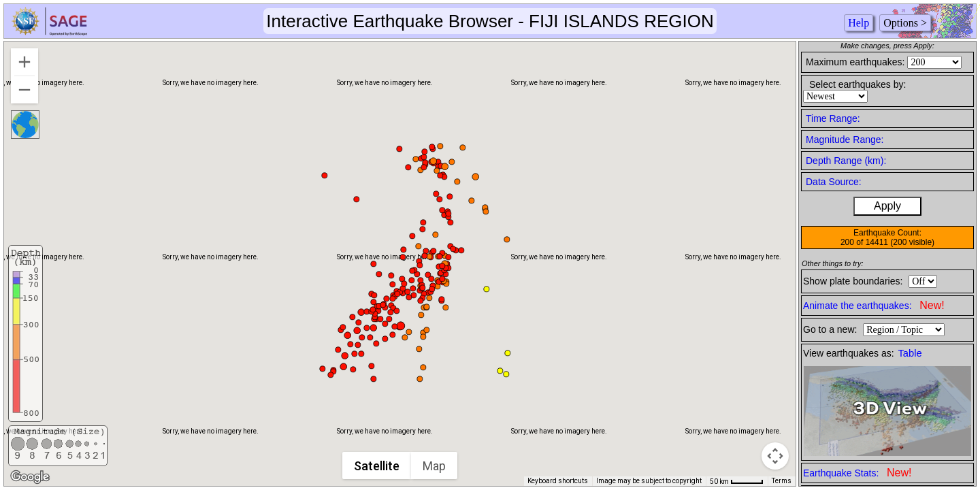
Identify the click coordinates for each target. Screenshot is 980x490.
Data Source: (834, 182)
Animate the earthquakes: (874, 305)
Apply (887, 206)
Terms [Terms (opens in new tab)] (782, 481)
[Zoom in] (24, 62)
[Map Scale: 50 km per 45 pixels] (737, 481)
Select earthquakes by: (857, 84)
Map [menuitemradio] (435, 466)
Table (910, 353)
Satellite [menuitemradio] (377, 466)
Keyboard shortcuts (558, 481)
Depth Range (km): (846, 161)
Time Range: (833, 118)
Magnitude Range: (845, 140)
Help (859, 23)
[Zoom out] (24, 90)
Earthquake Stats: (857, 473)
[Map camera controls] (775, 456)
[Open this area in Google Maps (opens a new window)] (30, 477)
